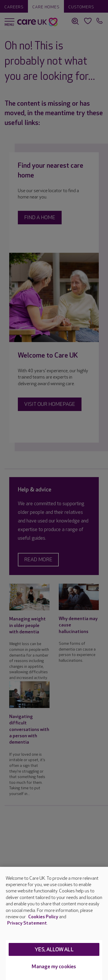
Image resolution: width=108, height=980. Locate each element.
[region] (54, 923)
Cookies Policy (43, 917)
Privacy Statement (27, 923)
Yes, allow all (54, 950)
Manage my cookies (54, 967)
